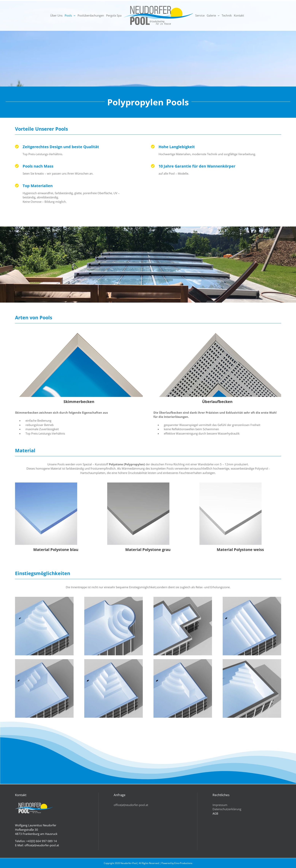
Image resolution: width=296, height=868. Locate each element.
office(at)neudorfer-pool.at (131, 805)
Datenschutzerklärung (227, 809)
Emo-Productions (183, 863)
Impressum (220, 805)
